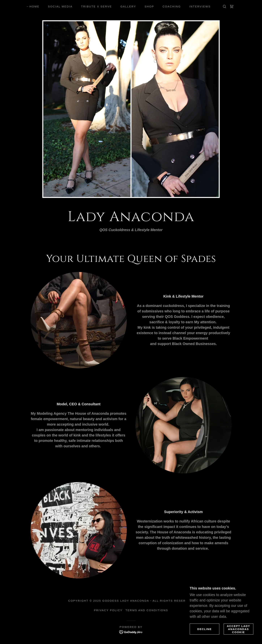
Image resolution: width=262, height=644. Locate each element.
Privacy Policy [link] (108, 610)
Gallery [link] (128, 6)
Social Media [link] (60, 6)
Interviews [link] (200, 6)
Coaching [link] (172, 6)
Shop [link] (149, 6)
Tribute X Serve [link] (96, 6)
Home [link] (34, 6)
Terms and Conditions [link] (147, 610)
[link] (232, 7)
